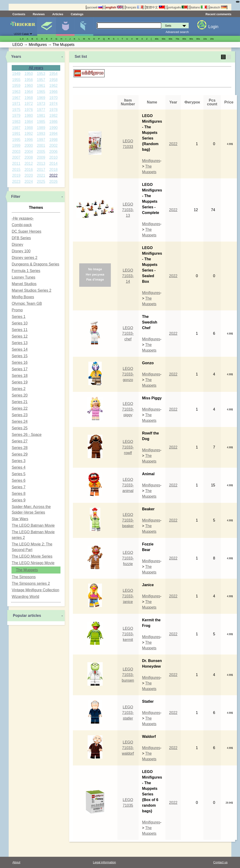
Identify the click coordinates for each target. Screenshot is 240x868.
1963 (16, 92)
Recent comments (218, 14)
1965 (41, 92)
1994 (53, 134)
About (16, 862)
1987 (16, 128)
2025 (41, 182)
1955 (16, 80)
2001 (41, 145)
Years (16, 57)
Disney (17, 245)
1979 (16, 116)
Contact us (220, 862)
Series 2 (19, 389)
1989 (41, 128)
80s (184, 39)
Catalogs (77, 14)
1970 (53, 98)
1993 (41, 134)
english (114, 7)
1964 (29, 92)
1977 (41, 110)
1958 (53, 80)
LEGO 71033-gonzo (128, 374)
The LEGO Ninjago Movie (33, 563)
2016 (29, 170)
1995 (16, 140)
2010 (53, 157)
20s (212, 39)
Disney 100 (21, 251)
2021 (41, 175)
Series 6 (19, 480)
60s (171, 39)
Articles (58, 14)
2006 (53, 152)
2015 (16, 170)
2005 (41, 152)
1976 (29, 110)
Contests (19, 14)
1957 (41, 80)
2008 (29, 157)
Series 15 (20, 356)
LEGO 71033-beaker (128, 520)
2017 (41, 170)
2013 (41, 164)
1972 (29, 104)
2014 (53, 164)
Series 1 (19, 317)
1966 (53, 92)
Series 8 (19, 494)
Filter (16, 197)
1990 (53, 128)
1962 (53, 86)
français (134, 7)
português (177, 7)
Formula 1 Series (26, 271)
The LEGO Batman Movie (33, 525)
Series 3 (19, 461)
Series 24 (20, 421)
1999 (16, 145)
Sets (47, 26)
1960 (29, 86)
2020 (29, 175)
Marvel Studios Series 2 (32, 290)
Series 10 (20, 323)
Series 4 (19, 467)
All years (36, 68)
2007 (16, 157)
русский (95, 7)
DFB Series (21, 238)
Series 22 (20, 408)
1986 (53, 122)
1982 (53, 116)
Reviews (39, 14)
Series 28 (20, 448)
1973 (41, 104)
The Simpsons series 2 (31, 583)
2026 (53, 182)
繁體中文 (155, 7)
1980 (29, 116)
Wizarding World (25, 597)
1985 (41, 122)
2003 (16, 152)
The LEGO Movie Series (32, 556)
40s (157, 39)
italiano (199, 7)
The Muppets (27, 570)
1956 (29, 80)
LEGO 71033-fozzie (128, 558)
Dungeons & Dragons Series (36, 264)
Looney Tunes (24, 277)
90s (191, 39)
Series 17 (20, 369)
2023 (16, 182)
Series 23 (20, 415)
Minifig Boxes (23, 297)
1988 (29, 128)
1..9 (22, 39)
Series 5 (19, 474)
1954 (53, 74)
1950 (29, 74)
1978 (53, 110)
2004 (29, 152)
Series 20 (20, 395)
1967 (16, 98)
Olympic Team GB (27, 303)
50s (163, 39)
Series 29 (20, 454)
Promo (17, 310)
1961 (41, 86)
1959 (16, 86)
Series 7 (19, 487)
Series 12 (20, 336)
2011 (16, 164)
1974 (53, 104)
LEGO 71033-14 (128, 276)
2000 (29, 145)
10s (205, 39)
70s (177, 39)
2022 (53, 175)
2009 (41, 157)
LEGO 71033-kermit (128, 634)
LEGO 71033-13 (128, 210)
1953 (41, 74)
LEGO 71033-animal (128, 485)
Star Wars (20, 519)
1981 (41, 116)
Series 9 (19, 500)
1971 (16, 104)
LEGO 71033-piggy (128, 409)
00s (198, 39)
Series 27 (20, 441)
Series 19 (20, 382)
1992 (29, 134)
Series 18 (20, 376)
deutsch (218, 7)
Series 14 (20, 349)
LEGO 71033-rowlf (128, 447)
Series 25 (20, 428)
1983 (16, 122)
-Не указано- (23, 218)
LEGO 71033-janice (128, 596)
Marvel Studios (24, 284)
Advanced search (177, 32)
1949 (16, 74)
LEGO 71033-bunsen (128, 675)
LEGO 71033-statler (128, 713)
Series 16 (20, 362)
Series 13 (20, 343)
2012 (29, 164)
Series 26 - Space (27, 435)
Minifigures (65, 26)
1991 (16, 134)
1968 (29, 98)
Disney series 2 (24, 258)
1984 (29, 122)
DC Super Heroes (26, 231)
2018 (53, 170)
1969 (41, 98)
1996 (29, 140)
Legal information (105, 862)
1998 (53, 140)
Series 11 (20, 330)
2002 (53, 145)
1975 (16, 110)
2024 (29, 182)
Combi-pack (22, 225)
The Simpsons (24, 577)
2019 (16, 175)
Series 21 (20, 402)
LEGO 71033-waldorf (128, 748)
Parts (84, 26)
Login (213, 27)
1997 (41, 140)
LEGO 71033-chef (128, 333)
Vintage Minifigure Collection (35, 590)
